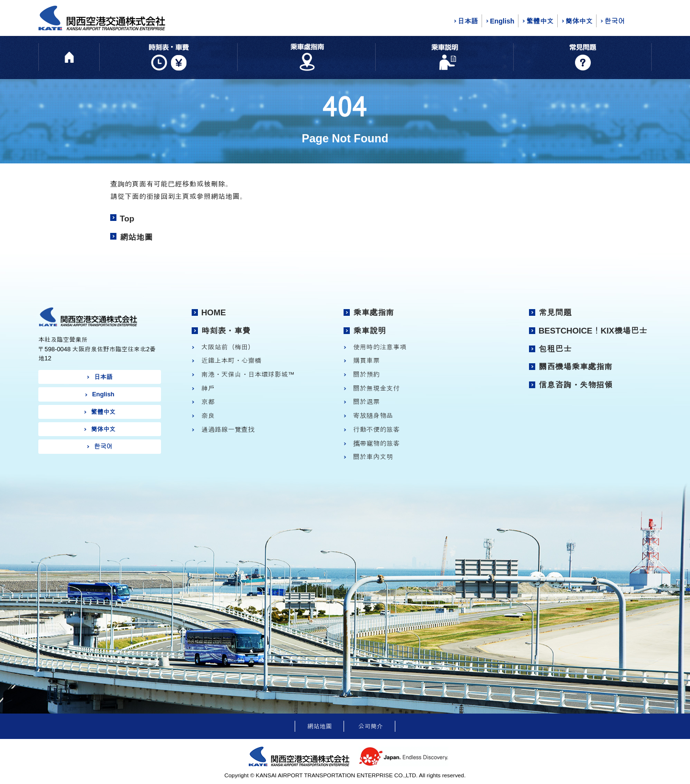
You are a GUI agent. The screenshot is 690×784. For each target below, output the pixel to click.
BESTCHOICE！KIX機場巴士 (593, 331)
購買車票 (367, 360)
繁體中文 (540, 21)
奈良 (208, 415)
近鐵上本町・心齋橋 (231, 360)
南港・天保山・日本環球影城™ (248, 374)
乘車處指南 (374, 312)
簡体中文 (579, 21)
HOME (213, 312)
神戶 (208, 388)
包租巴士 (555, 349)
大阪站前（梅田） (228, 347)
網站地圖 (136, 237)
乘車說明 (370, 331)
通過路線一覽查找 (228, 429)
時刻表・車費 (226, 331)
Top (127, 219)
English (502, 21)
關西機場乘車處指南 (575, 367)
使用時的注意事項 (380, 347)
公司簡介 (371, 726)
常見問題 (555, 312)
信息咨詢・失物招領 (575, 385)
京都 (208, 402)
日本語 (468, 21)
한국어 (614, 21)
